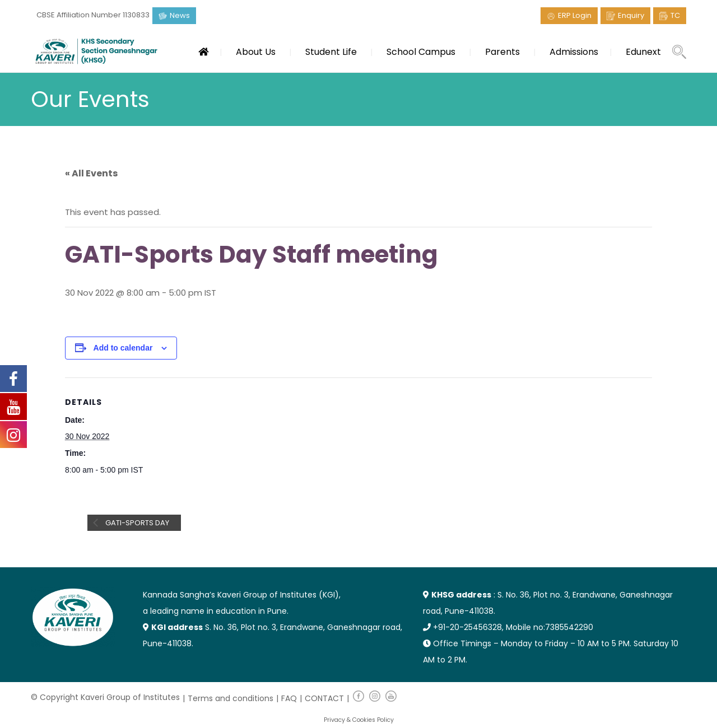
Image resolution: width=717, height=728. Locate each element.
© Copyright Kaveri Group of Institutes (105, 697)
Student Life (331, 52)
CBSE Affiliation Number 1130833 (93, 15)
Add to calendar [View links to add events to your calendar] (123, 348)
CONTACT (324, 698)
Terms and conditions (231, 698)
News (180, 15)
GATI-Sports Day (136, 523)
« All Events (91, 173)
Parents (502, 52)
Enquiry (631, 15)
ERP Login (575, 15)
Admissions (574, 52)
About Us (256, 52)
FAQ (289, 698)
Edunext (643, 52)
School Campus (421, 52)
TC (675, 15)
